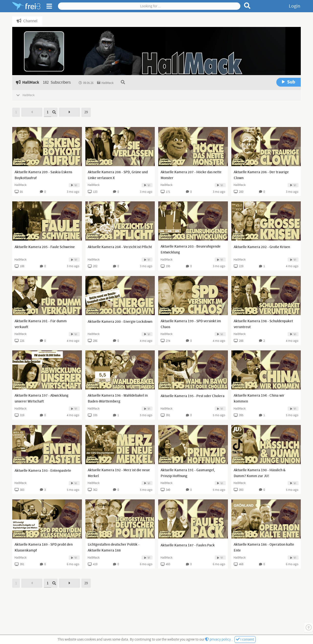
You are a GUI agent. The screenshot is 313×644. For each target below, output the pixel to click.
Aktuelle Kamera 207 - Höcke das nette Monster (191, 175)
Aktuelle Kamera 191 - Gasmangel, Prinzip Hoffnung (188, 473)
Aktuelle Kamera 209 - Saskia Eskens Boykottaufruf (43, 175)
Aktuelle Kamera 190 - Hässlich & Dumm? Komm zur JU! (260, 473)
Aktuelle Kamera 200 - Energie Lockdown (120, 322)
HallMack (20, 185)
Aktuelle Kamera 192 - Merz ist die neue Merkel (119, 473)
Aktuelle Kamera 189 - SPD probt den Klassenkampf (44, 548)
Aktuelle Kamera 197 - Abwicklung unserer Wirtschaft (42, 399)
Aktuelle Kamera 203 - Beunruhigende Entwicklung (191, 250)
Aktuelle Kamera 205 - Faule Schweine (45, 247)
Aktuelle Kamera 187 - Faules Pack (188, 545)
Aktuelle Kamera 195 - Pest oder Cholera (193, 396)
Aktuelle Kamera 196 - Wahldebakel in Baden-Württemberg (118, 399)
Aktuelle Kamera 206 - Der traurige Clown (261, 175)
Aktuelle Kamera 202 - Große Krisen (262, 247)
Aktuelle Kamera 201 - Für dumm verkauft (41, 324)
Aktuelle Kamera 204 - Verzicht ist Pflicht (120, 247)
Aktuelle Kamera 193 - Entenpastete (43, 471)
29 (86, 112)
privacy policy (218, 639)
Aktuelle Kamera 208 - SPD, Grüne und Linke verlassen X (118, 175)
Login (295, 6)
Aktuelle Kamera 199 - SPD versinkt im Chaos (191, 324)
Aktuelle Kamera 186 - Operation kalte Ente (264, 548)
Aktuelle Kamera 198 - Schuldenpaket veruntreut (263, 324)
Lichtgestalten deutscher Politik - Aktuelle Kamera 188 (114, 548)
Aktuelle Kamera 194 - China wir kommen (259, 399)
